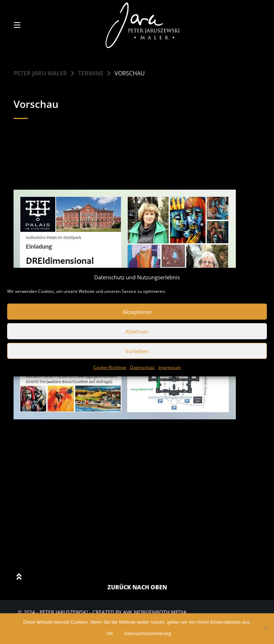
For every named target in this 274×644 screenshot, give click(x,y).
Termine (91, 73)
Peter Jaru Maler (40, 73)
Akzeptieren (137, 311)
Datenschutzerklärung (148, 633)
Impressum (170, 367)
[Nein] (265, 629)
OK (110, 633)
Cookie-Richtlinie (110, 367)
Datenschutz (142, 367)
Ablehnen (137, 331)
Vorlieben (137, 351)
